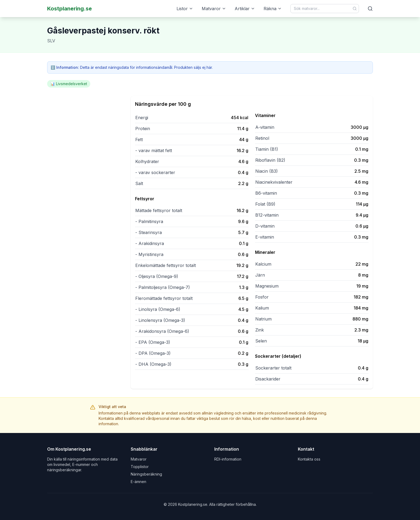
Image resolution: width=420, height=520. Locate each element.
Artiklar (245, 9)
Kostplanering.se (70, 9)
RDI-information (228, 459)
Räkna (273, 9)
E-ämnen (138, 482)
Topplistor (140, 467)
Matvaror (214, 9)
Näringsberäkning (146, 474)
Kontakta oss (309, 459)
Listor (185, 9)
